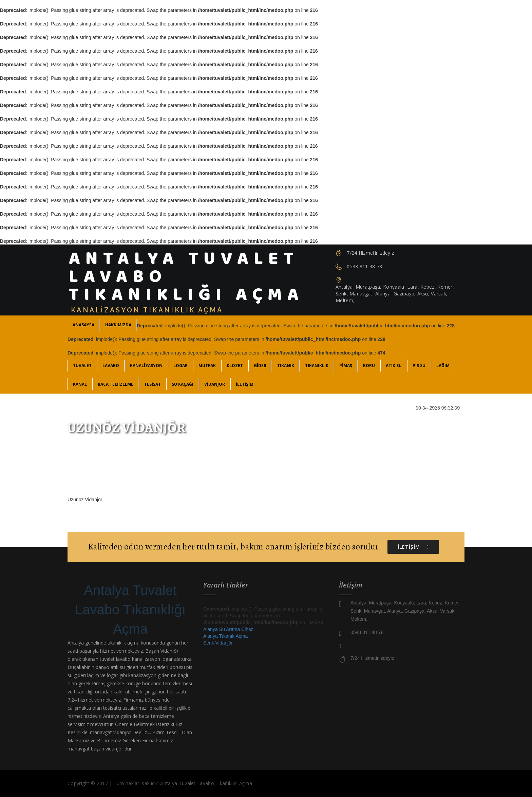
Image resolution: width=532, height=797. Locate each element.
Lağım (443, 366)
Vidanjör (215, 384)
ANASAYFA (83, 325)
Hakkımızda (118, 325)
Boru (369, 366)
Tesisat (153, 384)
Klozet (235, 366)
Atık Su (394, 366)
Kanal (80, 384)
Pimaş (346, 366)
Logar (180, 366)
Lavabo (111, 366)
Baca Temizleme (116, 384)
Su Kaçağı (183, 384)
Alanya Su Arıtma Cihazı (229, 629)
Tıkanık (286, 366)
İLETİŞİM (245, 384)
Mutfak (207, 366)
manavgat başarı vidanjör (95, 749)
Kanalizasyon (146, 366)
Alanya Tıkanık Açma (225, 636)
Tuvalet (82, 366)
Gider (260, 366)
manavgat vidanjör (110, 732)
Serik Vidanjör (218, 643)
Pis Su (419, 366)
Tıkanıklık (317, 366)
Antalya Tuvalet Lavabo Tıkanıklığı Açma (130, 610)
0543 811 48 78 (364, 266)
